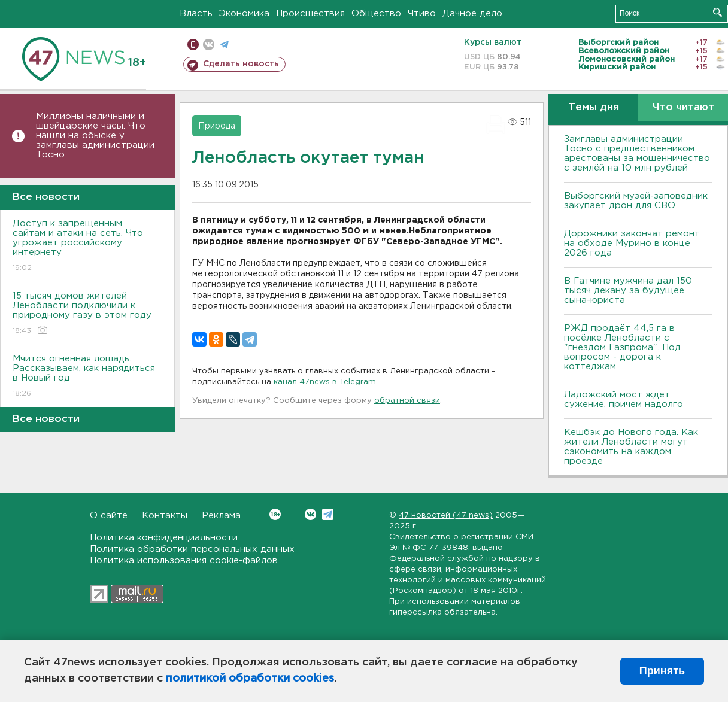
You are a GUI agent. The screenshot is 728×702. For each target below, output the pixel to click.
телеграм (224, 45)
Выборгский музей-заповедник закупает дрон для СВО (636, 201)
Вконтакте (275, 514)
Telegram (328, 514)
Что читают (683, 107)
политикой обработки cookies (250, 679)
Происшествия (310, 13)
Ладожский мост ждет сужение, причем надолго (624, 399)
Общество (376, 13)
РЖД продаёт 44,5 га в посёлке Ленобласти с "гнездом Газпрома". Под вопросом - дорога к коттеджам (622, 347)
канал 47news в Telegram (325, 382)
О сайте (109, 516)
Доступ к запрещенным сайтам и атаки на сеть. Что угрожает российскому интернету (84, 246)
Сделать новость (241, 64)
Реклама (221, 516)
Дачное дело (472, 13)
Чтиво (422, 13)
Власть (196, 13)
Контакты (165, 516)
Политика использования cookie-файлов (184, 560)
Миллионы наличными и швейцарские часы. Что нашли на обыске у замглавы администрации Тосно (95, 136)
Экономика (244, 13)
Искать (718, 12)
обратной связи (407, 401)
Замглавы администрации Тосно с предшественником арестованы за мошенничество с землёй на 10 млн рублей (637, 154)
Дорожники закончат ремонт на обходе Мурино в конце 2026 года (632, 243)
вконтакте (209, 45)
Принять (662, 671)
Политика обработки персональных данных (192, 549)
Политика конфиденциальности (164, 538)
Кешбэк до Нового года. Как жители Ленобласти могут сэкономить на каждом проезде (631, 447)
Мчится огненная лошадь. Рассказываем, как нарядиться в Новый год (84, 377)
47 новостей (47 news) (446, 516)
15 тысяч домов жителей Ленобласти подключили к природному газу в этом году (84, 314)
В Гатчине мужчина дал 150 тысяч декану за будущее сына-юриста (628, 291)
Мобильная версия (193, 45)
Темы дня (594, 107)
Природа (217, 126)
